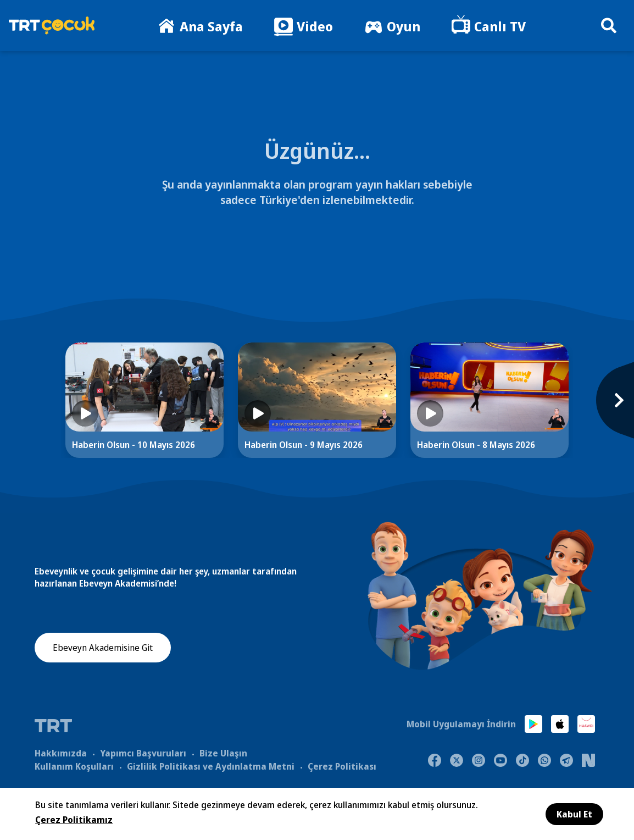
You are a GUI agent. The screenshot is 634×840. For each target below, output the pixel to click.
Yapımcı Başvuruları (143, 753)
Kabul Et (574, 814)
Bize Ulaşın (223, 753)
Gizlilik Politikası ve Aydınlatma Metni (211, 766)
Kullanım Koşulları (74, 766)
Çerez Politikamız (74, 820)
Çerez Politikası (342, 766)
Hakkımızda (61, 753)
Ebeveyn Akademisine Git (103, 648)
